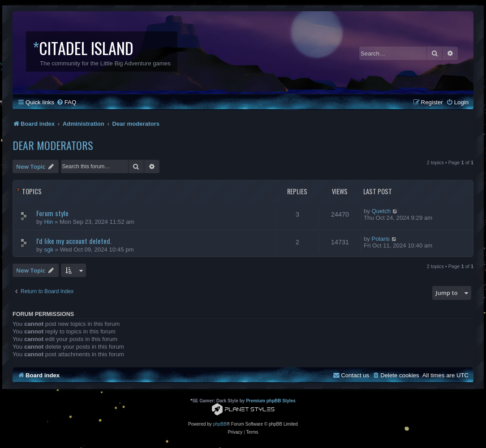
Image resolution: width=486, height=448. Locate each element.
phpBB (220, 424)
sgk (49, 250)
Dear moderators (53, 145)
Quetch (381, 211)
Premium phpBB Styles (271, 401)
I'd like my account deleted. (74, 241)
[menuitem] (66, 102)
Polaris (381, 239)
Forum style (52, 213)
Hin (49, 222)
